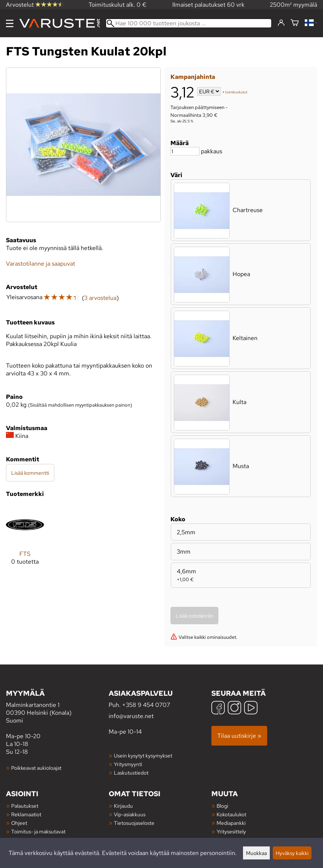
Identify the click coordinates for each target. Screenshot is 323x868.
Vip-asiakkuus (130, 814)
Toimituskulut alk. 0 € (118, 5)
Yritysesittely (231, 831)
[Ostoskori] (295, 23)
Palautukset (25, 806)
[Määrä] (185, 151)
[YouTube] (251, 709)
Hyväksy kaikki (292, 853)
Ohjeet (19, 823)
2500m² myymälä (293, 5)
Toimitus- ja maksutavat (38, 831)
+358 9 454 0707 (146, 705)
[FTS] (25, 541)
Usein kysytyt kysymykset (143, 755)
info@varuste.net (131, 716)
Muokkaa (256, 853)
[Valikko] (10, 23)
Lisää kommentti (30, 473)
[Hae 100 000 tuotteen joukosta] (189, 23)
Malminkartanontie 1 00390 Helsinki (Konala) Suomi (57, 706)
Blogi (222, 806)
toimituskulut (236, 92)
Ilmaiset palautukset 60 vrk (208, 5)
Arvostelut (35, 5)
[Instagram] (234, 709)
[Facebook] (218, 709)
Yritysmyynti (128, 764)
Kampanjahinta (193, 77)
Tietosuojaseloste (134, 823)
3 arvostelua (100, 298)
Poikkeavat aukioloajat (36, 768)
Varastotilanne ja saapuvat (41, 264)
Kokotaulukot (231, 814)
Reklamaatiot (26, 814)
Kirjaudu (123, 806)
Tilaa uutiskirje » (239, 736)
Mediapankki (231, 823)
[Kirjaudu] (281, 23)
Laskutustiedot (131, 773)
